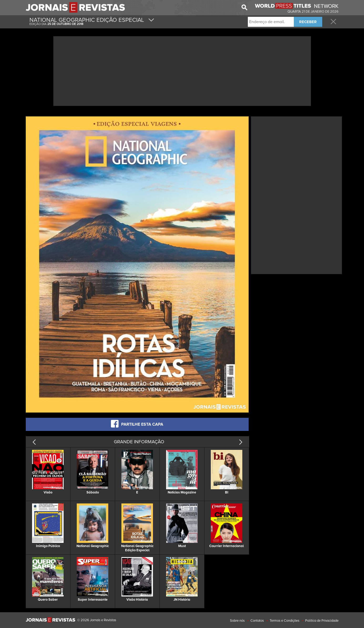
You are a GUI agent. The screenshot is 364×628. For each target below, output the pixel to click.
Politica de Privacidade (322, 621)
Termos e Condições (284, 621)
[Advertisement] (182, 70)
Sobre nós (237, 621)
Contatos (257, 621)
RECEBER (308, 22)
